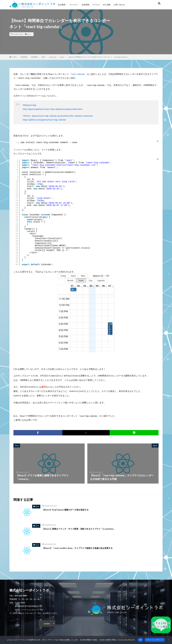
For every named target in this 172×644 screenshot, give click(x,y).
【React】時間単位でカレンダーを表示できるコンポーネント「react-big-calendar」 (98, 57)
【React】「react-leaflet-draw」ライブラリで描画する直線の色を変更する (84, 547)
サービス (74, 5)
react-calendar (78, 74)
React (29, 34)
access (47, 623)
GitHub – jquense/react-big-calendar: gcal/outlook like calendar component (58, 115)
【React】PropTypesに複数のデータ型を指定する (70, 508)
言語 (43, 57)
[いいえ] (169, 640)
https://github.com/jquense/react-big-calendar (44, 119)
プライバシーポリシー (155, 640)
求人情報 (107, 5)
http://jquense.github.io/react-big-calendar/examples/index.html (53, 109)
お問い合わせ (119, 5)
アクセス (96, 5)
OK (140, 640)
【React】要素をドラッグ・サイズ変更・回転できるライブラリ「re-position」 (86, 527)
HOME (14, 57)
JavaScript (52, 57)
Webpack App (30, 105)
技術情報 (85, 5)
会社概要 (62, 5)
